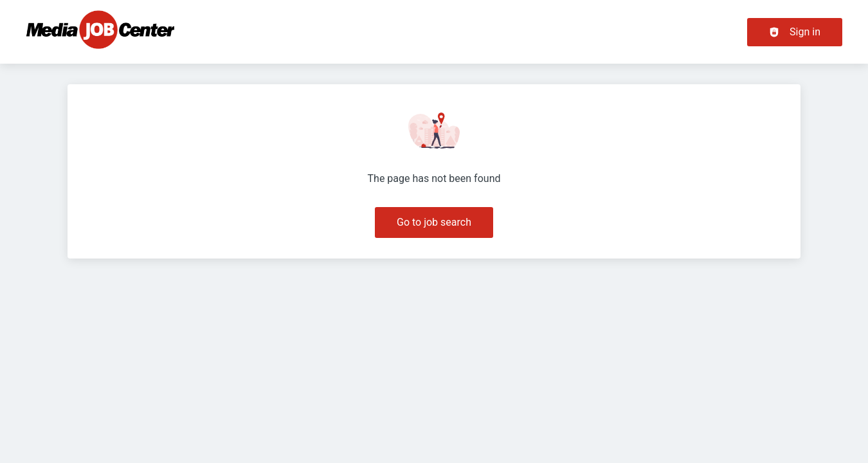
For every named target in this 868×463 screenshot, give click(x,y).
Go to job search (434, 222)
